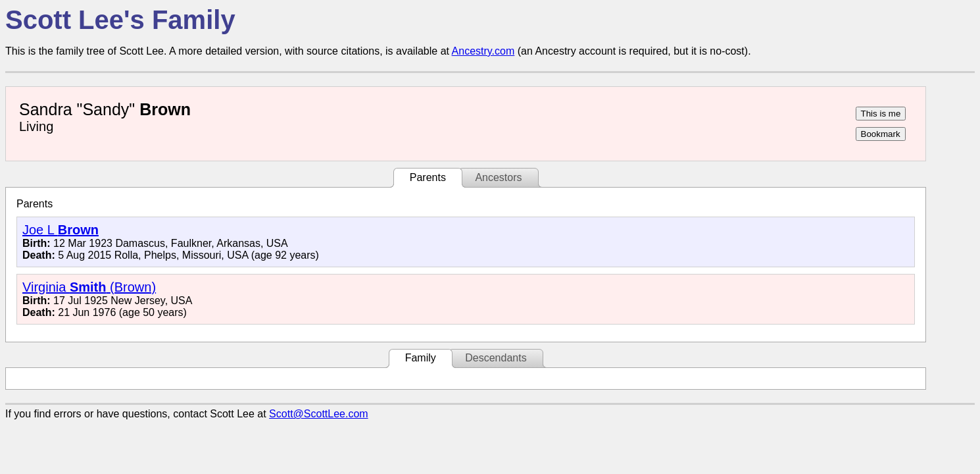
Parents (428, 177)
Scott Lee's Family (120, 20)
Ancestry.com (483, 51)
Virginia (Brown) (89, 287)
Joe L (61, 230)
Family (421, 358)
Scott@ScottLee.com (319, 414)
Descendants (496, 358)
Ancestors (498, 177)
